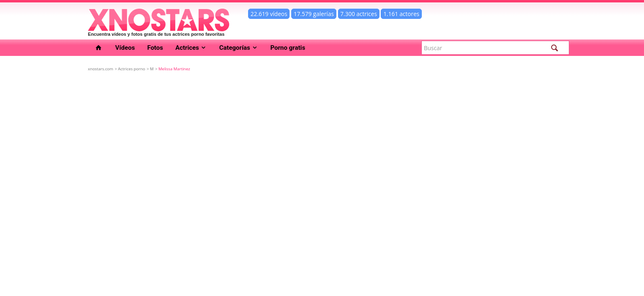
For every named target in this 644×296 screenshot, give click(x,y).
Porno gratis (288, 48)
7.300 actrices (359, 14)
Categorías (239, 48)
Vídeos (125, 48)
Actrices (191, 48)
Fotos (155, 48)
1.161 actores (401, 14)
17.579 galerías (314, 14)
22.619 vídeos (269, 14)
